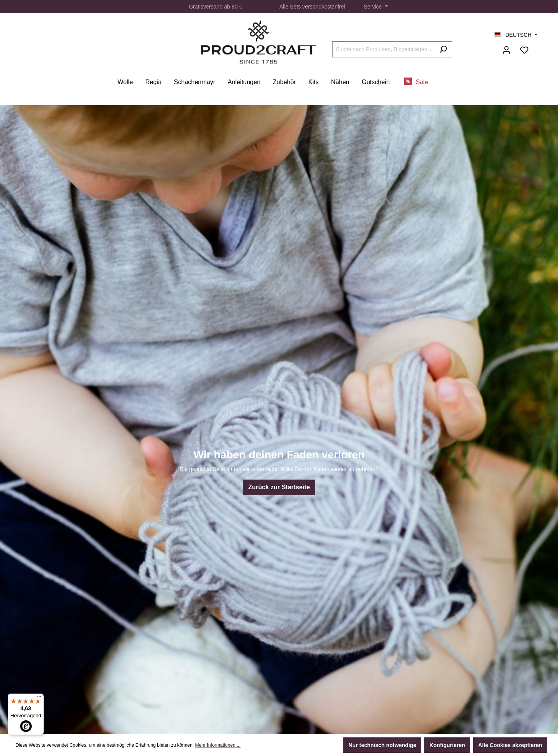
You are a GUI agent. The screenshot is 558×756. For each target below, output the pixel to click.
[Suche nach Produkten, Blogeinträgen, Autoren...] (383, 49)
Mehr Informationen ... (218, 745)
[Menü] (39, 698)
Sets (295, 7)
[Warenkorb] (538, 47)
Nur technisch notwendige (382, 745)
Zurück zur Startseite (279, 487)
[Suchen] (443, 49)
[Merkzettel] (524, 50)
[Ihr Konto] (506, 50)
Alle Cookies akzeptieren (510, 745)
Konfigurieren (447, 745)
